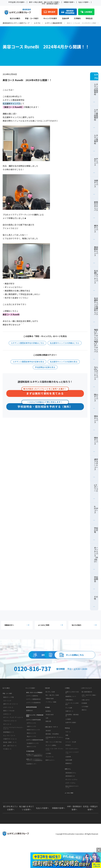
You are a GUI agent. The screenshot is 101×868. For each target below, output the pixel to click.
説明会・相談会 (26, 658)
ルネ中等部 (85, 725)
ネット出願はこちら (50, 670)
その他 (96, 598)
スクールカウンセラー (72, 769)
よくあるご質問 (51, 626)
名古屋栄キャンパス (33, 761)
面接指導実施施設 (31, 725)
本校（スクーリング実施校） (35, 710)
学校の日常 (96, 530)
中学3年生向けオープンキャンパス (54, 760)
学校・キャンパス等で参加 (54, 764)
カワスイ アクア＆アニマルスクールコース (13, 748)
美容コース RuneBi (9, 730)
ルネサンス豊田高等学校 (54, 23)
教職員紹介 (69, 784)
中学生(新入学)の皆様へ (17, 2)
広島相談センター (31, 782)
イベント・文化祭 (71, 762)
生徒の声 (65, 19)
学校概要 (48, 727)
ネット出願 (69, 726)
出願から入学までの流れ (72, 711)
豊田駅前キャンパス (96, 251)
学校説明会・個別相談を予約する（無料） (45, 406)
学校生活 (89, 19)
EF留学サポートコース (10, 759)
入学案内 (77, 19)
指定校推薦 (69, 780)
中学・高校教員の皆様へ (50, 4)
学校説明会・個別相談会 (72, 734)
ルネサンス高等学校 (96, 139)
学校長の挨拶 (50, 735)
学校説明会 (96, 579)
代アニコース (7, 744)
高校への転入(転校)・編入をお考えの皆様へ (44, 2)
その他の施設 (30, 769)
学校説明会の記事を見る (45, 367)
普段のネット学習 (9, 717)
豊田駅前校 (29, 728)
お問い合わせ (86, 718)
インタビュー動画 (51, 720)
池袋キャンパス (96, 183)
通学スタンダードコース (96, 464)
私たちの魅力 (15, 19)
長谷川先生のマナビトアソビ (72, 809)
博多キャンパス (96, 419)
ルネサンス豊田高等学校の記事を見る (28, 362)
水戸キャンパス (96, 162)
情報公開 (48, 742)
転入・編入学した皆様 (52, 714)
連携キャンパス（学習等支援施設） (35, 734)
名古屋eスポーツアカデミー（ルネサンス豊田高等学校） (35, 773)
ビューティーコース (9, 755)
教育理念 (48, 732)
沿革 (47, 738)
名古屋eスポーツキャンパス (96, 277)
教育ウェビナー (50, 782)
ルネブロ (37, 23)
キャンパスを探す (50, 19)
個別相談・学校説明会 (52, 756)
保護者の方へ (17, 626)
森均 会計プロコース (10, 765)
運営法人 (84, 728)
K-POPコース (96, 509)
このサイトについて (88, 706)
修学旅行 (68, 766)
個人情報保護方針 (87, 710)
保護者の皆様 (50, 717)
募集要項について (71, 715)
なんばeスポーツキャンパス (96, 373)
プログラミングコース (10, 741)
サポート (68, 752)
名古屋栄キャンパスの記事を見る (64, 362)
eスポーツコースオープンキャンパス (54, 772)
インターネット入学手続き (72, 722)
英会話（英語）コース (10, 762)
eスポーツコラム (70, 805)
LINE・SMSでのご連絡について (89, 714)
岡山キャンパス (96, 398)
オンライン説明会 (51, 768)
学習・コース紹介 (32, 19)
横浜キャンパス (96, 229)
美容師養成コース (9, 752)
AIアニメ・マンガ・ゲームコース (13, 737)
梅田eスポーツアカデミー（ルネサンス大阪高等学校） (35, 778)
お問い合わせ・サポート (53, 748)
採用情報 (84, 722)
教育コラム (68, 791)
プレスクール (50, 779)
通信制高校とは (70, 799)
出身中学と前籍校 (71, 741)
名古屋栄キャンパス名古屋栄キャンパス (96, 306)
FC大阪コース (7, 769)
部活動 (67, 759)
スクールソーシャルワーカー (72, 773)
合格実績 (68, 777)
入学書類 (68, 738)
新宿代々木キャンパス (96, 206)
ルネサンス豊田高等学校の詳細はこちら (27, 343)
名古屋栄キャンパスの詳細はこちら (65, 343)
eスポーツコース (96, 488)
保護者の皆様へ (69, 2)
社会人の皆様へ (84, 2)
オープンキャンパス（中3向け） (96, 555)
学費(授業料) (69, 718)
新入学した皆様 (50, 710)
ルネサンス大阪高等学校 (96, 89)
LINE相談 (48, 776)
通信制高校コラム (71, 795)
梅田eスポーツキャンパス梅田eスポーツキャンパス (96, 341)
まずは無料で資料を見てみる (45, 393)
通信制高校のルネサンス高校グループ (16, 23)
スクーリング (7, 720)
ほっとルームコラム (71, 802)
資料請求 (75, 658)
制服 (67, 756)
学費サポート (69, 730)
